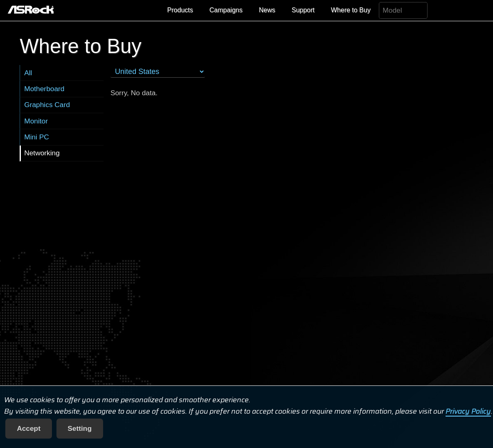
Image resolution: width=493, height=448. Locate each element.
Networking (42, 153)
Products (180, 10)
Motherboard (44, 89)
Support (303, 10)
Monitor (36, 121)
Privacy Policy (468, 411)
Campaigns (226, 10)
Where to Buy (351, 10)
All (28, 73)
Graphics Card (47, 105)
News (267, 10)
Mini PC (37, 137)
